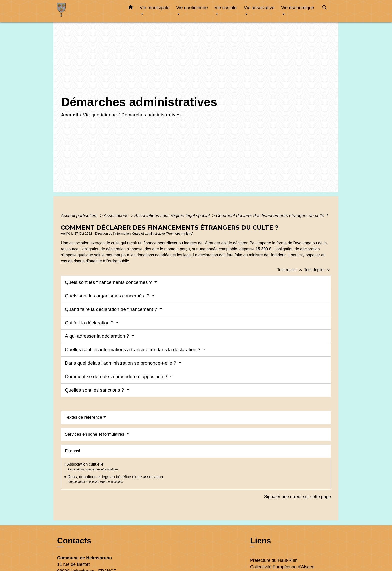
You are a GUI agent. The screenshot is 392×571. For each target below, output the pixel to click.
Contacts (74, 541)
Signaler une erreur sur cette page (298, 497)
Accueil (70, 115)
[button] (131, 8)
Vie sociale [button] (226, 8)
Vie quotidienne (100, 115)
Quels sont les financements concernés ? (109, 282)
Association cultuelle (85, 464)
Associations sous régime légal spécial (173, 216)
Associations (117, 216)
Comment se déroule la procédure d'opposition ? (117, 377)
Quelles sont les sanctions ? (95, 390)
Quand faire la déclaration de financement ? (112, 309)
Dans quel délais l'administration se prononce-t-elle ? (121, 363)
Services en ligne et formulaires (95, 434)
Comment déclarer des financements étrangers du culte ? (272, 216)
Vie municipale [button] (155, 8)
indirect (191, 243)
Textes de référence (84, 417)
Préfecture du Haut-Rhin (274, 560)
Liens (261, 541)
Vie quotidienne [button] (192, 8)
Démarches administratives (151, 115)
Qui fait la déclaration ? (90, 323)
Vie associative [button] (259, 8)
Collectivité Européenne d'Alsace (282, 567)
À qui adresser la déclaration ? (98, 336)
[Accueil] (88, 11)
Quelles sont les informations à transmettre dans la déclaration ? (133, 350)
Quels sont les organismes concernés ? (108, 296)
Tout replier (291, 270)
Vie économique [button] (298, 8)
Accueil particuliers (80, 216)
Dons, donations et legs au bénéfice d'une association (115, 477)
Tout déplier (318, 270)
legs (187, 255)
